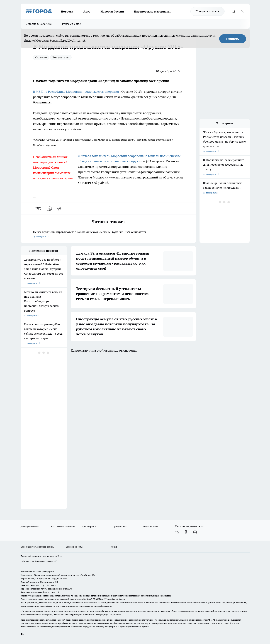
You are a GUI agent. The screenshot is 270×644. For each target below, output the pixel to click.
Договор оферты (74, 547)
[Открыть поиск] (233, 11)
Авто (87, 11)
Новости (67, 11)
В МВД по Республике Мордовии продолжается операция (76, 92)
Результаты (61, 57)
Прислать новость (207, 11)
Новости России (112, 11)
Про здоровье (89, 527)
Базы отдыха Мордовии (63, 527)
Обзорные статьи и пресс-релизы (37, 547)
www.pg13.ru (56, 556)
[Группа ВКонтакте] (177, 532)
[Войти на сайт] (242, 11)
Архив (114, 547)
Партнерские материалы (152, 11)
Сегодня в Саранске (39, 24)
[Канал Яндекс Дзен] (195, 532)
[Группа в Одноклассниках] (186, 532)
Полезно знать (151, 527)
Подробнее (115, 614)
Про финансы (120, 527)
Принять (233, 39)
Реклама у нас (71, 24)
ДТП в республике (30, 527)
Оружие (41, 57)
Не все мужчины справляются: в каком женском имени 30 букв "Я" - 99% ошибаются (108, 234)
